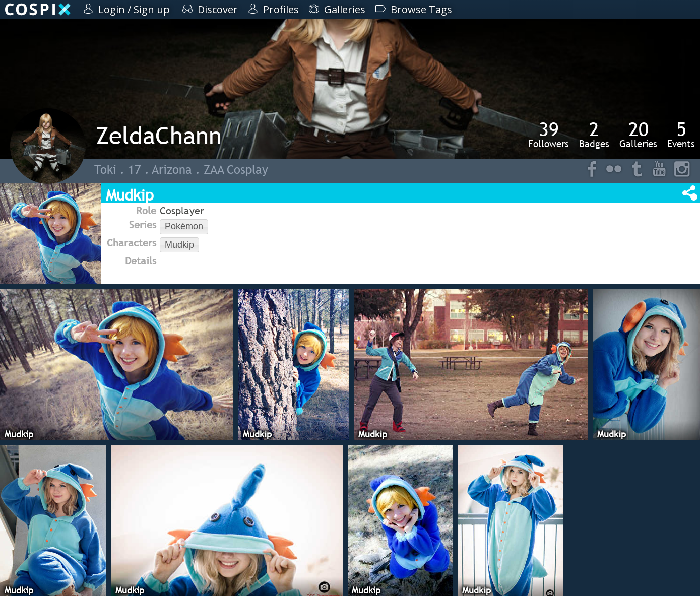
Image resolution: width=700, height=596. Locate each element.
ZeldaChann (159, 135)
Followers (549, 135)
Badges (594, 135)
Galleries (638, 135)
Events (681, 135)
